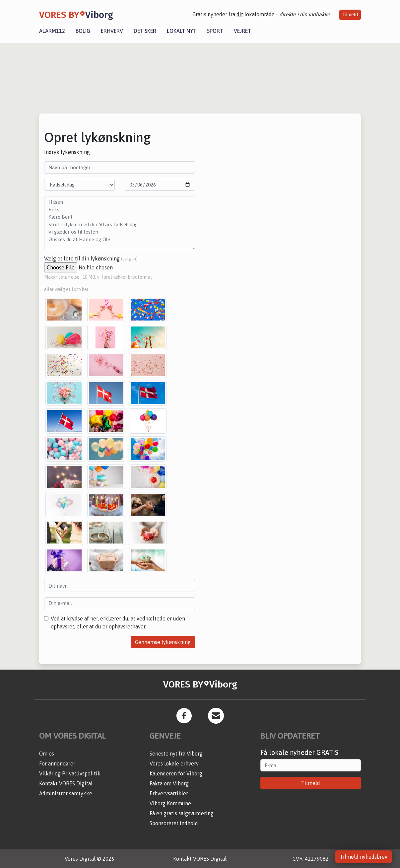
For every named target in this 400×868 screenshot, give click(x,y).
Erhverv (112, 31)
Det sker (145, 31)
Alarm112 (52, 31)
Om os (47, 754)
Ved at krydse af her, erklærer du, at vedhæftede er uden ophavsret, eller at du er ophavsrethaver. (118, 622)
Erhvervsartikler (169, 793)
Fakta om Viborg (169, 783)
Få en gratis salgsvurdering (182, 813)
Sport (215, 31)
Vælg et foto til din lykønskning (91, 258)
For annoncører (57, 763)
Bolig (83, 31)
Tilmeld (350, 15)
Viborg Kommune (170, 803)
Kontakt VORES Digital (66, 783)
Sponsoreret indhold (174, 823)
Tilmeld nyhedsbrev (364, 857)
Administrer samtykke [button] (66, 793)
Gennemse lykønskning (163, 642)
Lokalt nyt (182, 31)
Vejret (242, 31)
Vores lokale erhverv (174, 763)
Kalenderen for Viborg (176, 773)
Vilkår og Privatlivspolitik (70, 773)
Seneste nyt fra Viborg (176, 754)
